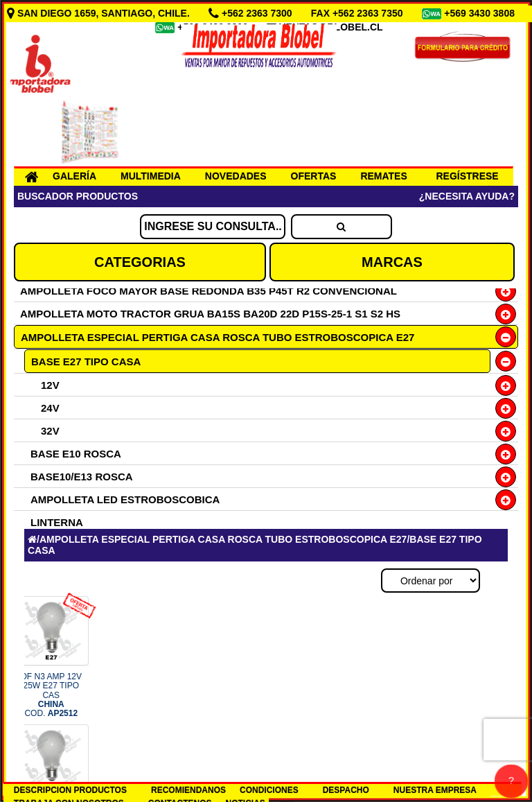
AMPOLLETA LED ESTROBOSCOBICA (125, 499)
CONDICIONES (269, 790)
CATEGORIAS (140, 262)
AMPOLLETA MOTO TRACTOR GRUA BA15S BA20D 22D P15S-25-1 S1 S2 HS (210, 314)
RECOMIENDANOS (188, 790)
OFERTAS (314, 176)
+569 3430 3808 (481, 13)
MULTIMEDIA (151, 176)
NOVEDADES (236, 176)
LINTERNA (57, 522)
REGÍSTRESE (467, 176)
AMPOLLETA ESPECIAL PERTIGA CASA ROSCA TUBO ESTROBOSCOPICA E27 (218, 337)
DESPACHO (346, 790)
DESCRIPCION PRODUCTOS (70, 790)
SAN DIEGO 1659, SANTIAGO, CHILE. (100, 13)
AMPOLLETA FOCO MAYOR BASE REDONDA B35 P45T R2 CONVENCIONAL (209, 291)
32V (50, 431)
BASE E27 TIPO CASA (86, 361)
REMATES (383, 176)
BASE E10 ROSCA (76, 454)
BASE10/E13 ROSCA (82, 477)
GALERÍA (74, 176)
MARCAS (392, 262)
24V (50, 408)
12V (50, 385)
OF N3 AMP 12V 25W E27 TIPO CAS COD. (51, 695)
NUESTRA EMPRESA (435, 790)
